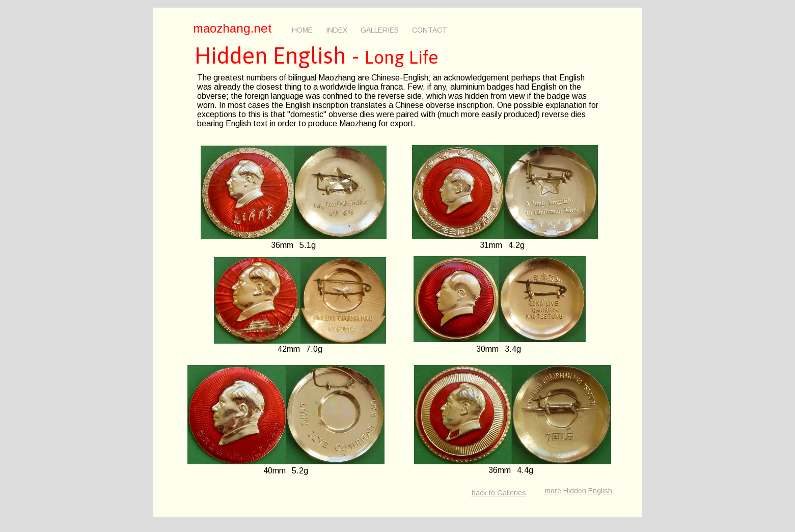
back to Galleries (499, 493)
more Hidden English (579, 491)
